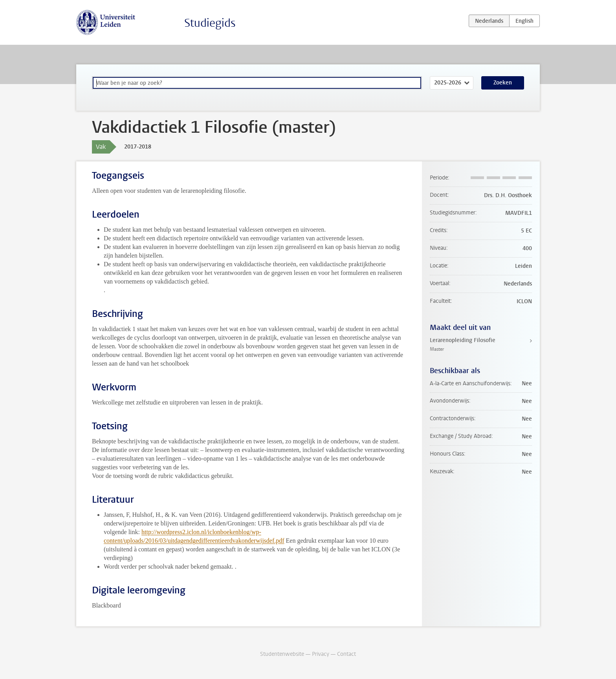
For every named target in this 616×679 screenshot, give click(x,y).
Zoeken (503, 83)
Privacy (321, 654)
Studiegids (210, 23)
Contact (346, 654)
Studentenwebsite (282, 654)
